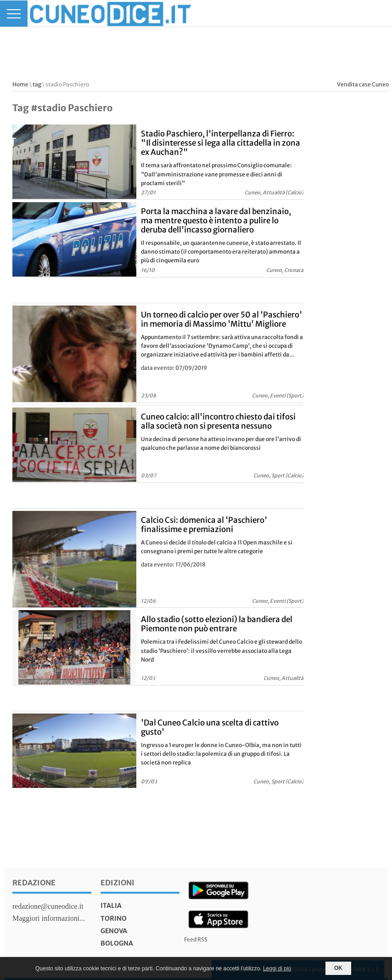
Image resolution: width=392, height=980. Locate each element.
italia (111, 906)
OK (338, 968)
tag (37, 84)
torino (114, 918)
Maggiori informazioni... (49, 918)
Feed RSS (196, 939)
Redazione (34, 883)
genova (114, 931)
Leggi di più (277, 969)
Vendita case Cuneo (363, 84)
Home (20, 84)
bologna (117, 943)
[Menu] (14, 14)
